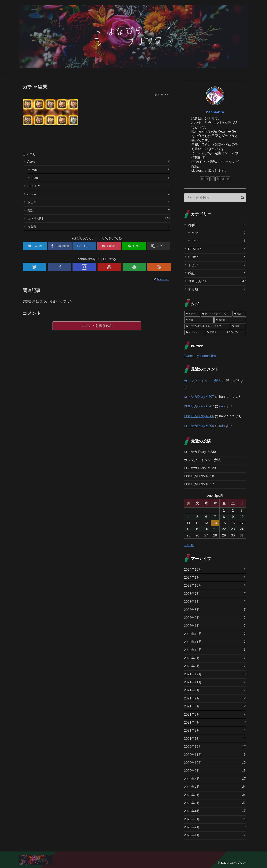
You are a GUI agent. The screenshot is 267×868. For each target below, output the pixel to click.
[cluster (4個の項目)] (230, 320)
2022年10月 (215, 650)
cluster (99, 196)
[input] (215, 198)
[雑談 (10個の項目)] (239, 314)
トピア (99, 205)
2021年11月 (215, 682)
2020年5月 (215, 803)
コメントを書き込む (97, 331)
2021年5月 (215, 714)
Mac (100, 170)
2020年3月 (215, 819)
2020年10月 (215, 762)
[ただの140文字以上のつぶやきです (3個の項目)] (207, 326)
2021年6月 (215, 706)
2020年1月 (215, 835)
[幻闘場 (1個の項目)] (215, 332)
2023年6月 (215, 601)
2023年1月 (215, 625)
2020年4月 (215, 811)
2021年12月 (215, 674)
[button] (242, 198)
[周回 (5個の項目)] (199, 320)
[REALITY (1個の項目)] (235, 332)
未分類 (99, 231)
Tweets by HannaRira (200, 356)
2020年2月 (215, 827)
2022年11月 (215, 642)
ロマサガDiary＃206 (199, 416)
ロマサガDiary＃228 (199, 476)
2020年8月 (215, 779)
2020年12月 (215, 746)
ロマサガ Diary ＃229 (200, 468)
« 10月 (189, 545)
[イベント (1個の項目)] (195, 332)
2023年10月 (215, 585)
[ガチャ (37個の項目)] (192, 314)
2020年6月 (215, 795)
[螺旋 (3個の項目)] (238, 326)
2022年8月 (215, 666)
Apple (99, 162)
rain (222, 406)
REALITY (99, 188)
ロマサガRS (99, 223)
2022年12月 (215, 634)
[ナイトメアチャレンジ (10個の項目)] (216, 314)
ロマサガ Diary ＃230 (200, 452)
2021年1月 (215, 738)
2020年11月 (215, 754)
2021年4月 (215, 722)
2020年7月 (215, 787)
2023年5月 (215, 610)
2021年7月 (215, 698)
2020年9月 (215, 770)
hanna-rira (215, 112)
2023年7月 (215, 593)
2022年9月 (215, 658)
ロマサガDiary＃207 (199, 397)
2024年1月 (215, 577)
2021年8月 (215, 690)
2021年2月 (215, 730)
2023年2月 (215, 617)
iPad (100, 179)
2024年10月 (215, 569)
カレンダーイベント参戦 (202, 381)
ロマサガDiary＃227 (199, 484)
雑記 (99, 214)
